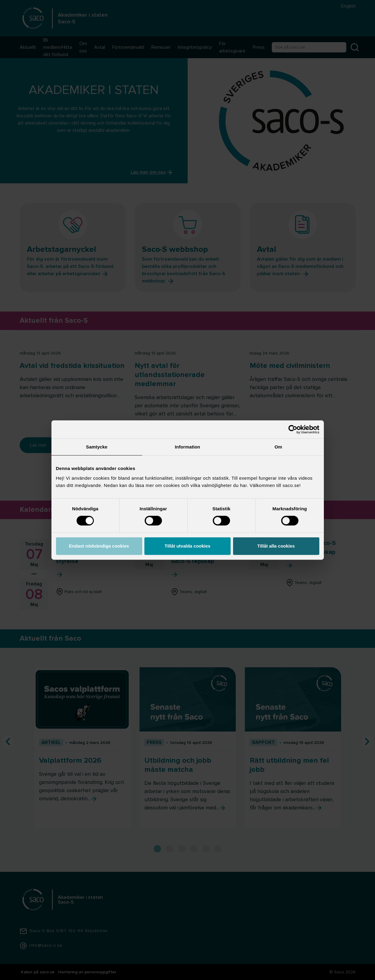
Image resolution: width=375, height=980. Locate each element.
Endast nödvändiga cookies (99, 546)
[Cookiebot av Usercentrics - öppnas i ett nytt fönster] (293, 429)
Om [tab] (278, 447)
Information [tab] (188, 447)
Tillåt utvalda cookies (187, 546)
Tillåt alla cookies (276, 546)
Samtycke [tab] (97, 447)
